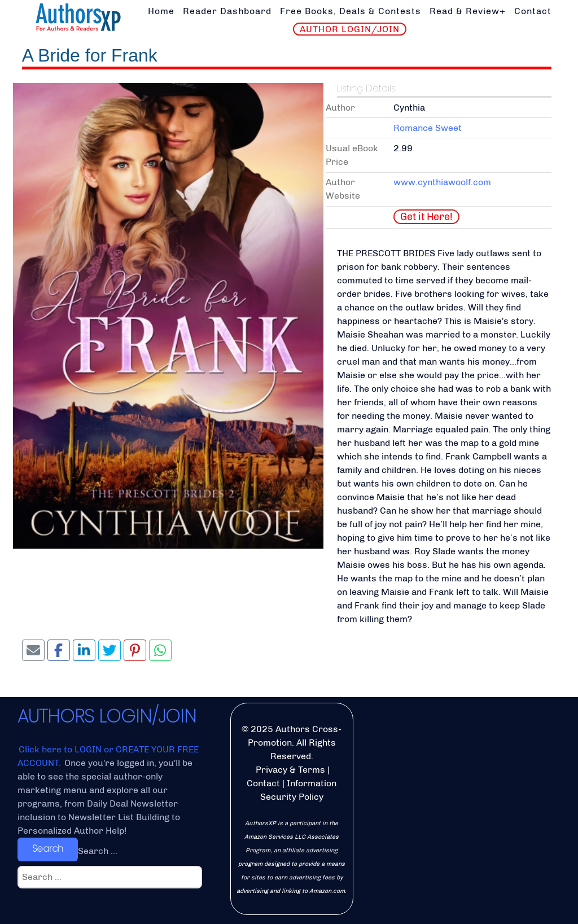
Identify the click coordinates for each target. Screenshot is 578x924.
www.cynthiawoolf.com (442, 182)
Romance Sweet (428, 128)
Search (48, 849)
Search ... (98, 851)
